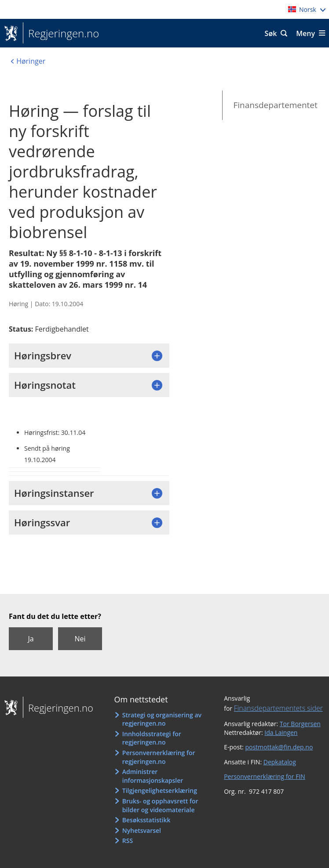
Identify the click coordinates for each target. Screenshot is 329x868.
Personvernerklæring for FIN (265, 776)
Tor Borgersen (300, 724)
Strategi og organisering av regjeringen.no (162, 719)
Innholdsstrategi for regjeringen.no (152, 738)
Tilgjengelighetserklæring (160, 790)
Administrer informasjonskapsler (153, 776)
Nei (80, 639)
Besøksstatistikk (146, 820)
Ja (31, 639)
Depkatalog (280, 762)
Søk (271, 33)
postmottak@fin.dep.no (279, 747)
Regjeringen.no (61, 33)
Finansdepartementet (275, 105)
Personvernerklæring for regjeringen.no (159, 757)
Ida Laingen (281, 732)
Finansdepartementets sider (278, 708)
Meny (305, 33)
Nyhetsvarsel (142, 830)
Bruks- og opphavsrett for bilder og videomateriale (160, 805)
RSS (128, 841)
